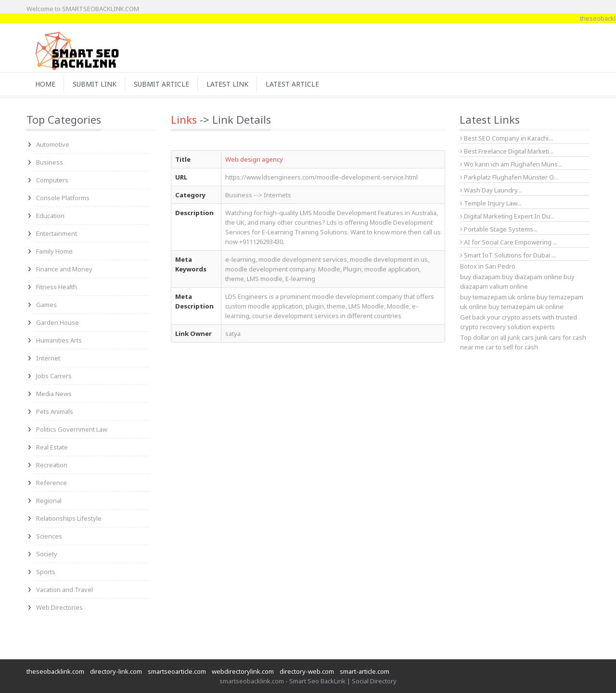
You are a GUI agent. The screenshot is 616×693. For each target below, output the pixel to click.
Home (45, 84)
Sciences (49, 536)
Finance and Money (64, 269)
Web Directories (59, 607)
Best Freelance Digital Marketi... (507, 151)
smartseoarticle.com (177, 671)
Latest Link (227, 84)
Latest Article (292, 84)
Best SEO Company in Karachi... (507, 138)
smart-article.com (365, 671)
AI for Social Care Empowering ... (509, 242)
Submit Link (95, 84)
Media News (54, 394)
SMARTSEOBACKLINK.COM (101, 9)
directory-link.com (116, 671)
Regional (49, 500)
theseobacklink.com (55, 671)
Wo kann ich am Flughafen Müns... (511, 164)
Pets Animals (55, 411)
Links (184, 119)
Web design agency (254, 159)
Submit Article (161, 84)
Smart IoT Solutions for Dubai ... (508, 255)
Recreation (52, 465)
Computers (52, 180)
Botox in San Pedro (488, 266)
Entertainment (57, 233)
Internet (48, 358)
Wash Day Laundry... (491, 190)
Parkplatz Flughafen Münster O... (509, 177)
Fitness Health (57, 287)
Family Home (54, 251)
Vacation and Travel (64, 590)
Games (46, 305)
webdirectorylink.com (243, 671)
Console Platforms (63, 198)
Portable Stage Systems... (499, 229)
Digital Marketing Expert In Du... (507, 216)
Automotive (53, 144)
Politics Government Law (72, 429)
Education (50, 216)
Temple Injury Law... (491, 203)
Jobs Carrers (54, 376)
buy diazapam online (532, 277)
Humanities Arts (59, 340)
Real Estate (52, 447)
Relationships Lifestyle (69, 518)
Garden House (58, 322)
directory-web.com (307, 671)
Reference (51, 483)
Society (47, 554)
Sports (46, 572)
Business (50, 162)
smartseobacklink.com (252, 681)
